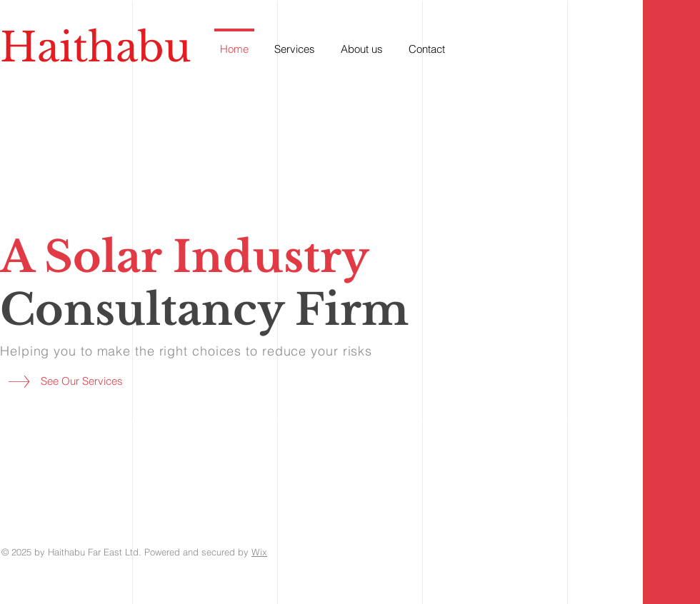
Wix (259, 552)
